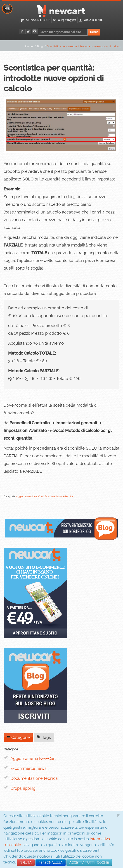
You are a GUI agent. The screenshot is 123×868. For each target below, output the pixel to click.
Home (29, 46)
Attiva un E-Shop (38, 20)
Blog (40, 46)
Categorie (18, 737)
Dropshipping (23, 788)
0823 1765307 (67, 20)
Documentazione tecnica (34, 778)
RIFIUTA (26, 863)
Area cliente (93, 20)
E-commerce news (28, 768)
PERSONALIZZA (51, 863)
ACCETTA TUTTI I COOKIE (89, 863)
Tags (44, 737)
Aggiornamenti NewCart (33, 758)
